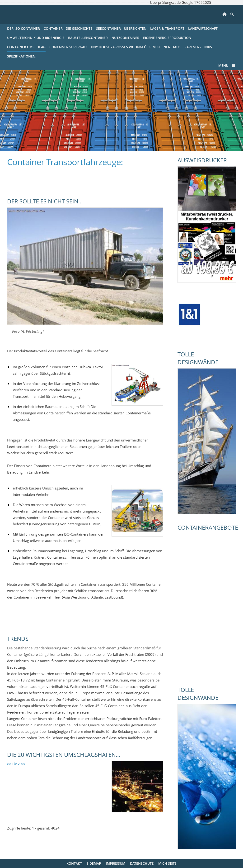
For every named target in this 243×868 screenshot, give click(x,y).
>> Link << (16, 764)
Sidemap (94, 863)
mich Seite (167, 863)
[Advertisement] (63, 180)
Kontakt (74, 863)
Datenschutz (142, 863)
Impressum (116, 863)
